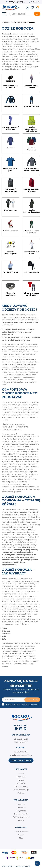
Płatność (21, 793)
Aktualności (21, 777)
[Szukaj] (25, 14)
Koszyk (21, 820)
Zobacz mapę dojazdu (21, 760)
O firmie (21, 774)
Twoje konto (21, 811)
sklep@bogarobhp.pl (17, 2)
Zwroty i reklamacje (21, 790)
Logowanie (21, 804)
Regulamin (21, 783)
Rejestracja (21, 807)
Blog (21, 838)
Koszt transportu (21, 786)
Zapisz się (32, 700)
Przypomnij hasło (21, 814)
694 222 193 (36, 2)
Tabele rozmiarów (21, 832)
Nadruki (21, 835)
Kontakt (21, 780)
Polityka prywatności (21, 817)
